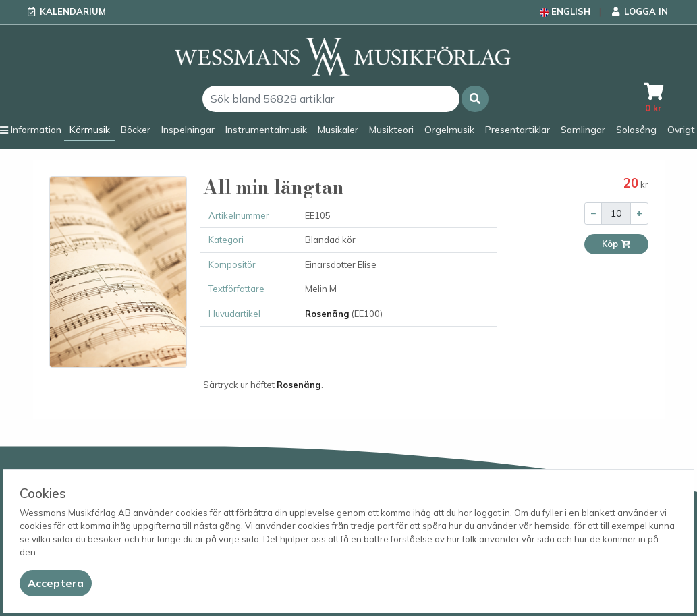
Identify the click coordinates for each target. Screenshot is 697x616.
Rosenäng (327, 314)
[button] (475, 99)
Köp (616, 244)
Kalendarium (73, 11)
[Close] (56, 583)
